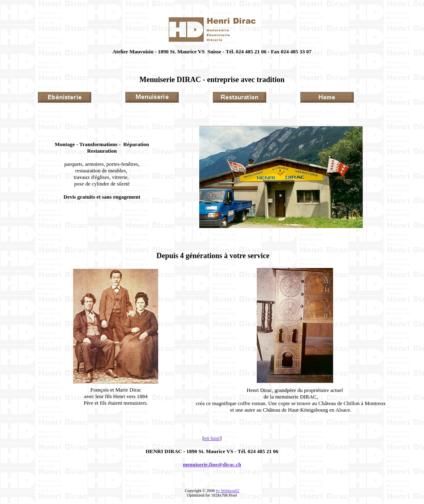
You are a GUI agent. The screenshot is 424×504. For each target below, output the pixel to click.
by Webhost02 (227, 491)
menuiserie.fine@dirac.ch (212, 464)
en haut (212, 438)
